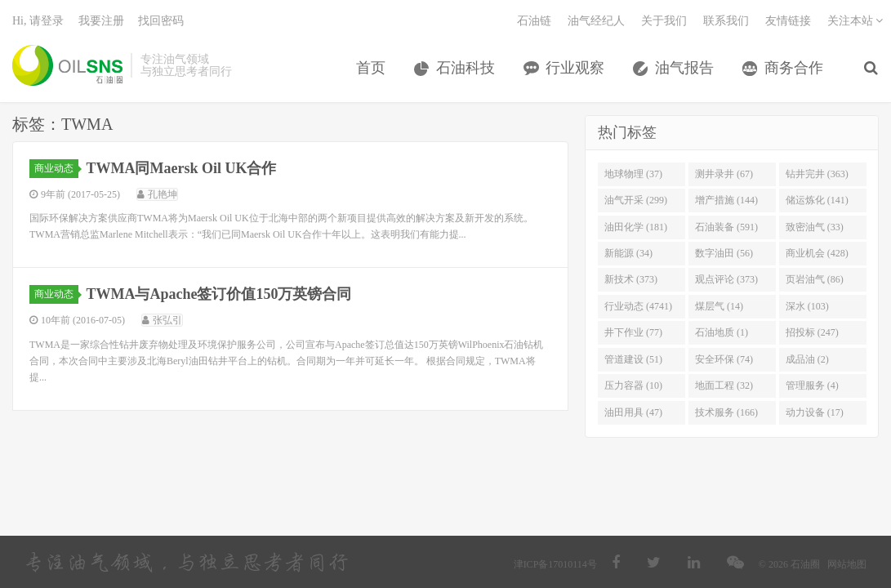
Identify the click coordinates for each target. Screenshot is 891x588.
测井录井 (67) (724, 174)
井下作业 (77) (633, 332)
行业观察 (575, 68)
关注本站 (855, 21)
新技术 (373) (631, 279)
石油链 (534, 21)
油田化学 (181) (636, 227)
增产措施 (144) (726, 200)
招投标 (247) (812, 332)
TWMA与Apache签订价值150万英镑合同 (219, 294)
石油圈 (67, 65)
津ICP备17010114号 (555, 564)
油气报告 (684, 68)
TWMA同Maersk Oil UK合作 (182, 168)
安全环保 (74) (724, 359)
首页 (371, 68)
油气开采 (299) (636, 200)
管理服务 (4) (812, 385)
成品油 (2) (807, 359)
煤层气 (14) (719, 306)
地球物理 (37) (633, 174)
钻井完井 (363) (817, 174)
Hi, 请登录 (38, 21)
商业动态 (56, 168)
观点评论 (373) (726, 279)
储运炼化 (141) (817, 200)
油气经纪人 (596, 21)
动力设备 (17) (815, 412)
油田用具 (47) (633, 412)
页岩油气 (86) (815, 279)
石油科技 (466, 68)
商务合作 (794, 68)
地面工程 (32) (724, 385)
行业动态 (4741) (638, 306)
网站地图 (847, 564)
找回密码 (161, 21)
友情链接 (788, 21)
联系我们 (726, 21)
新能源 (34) (628, 253)
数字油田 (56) (724, 253)
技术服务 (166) (726, 412)
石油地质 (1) (722, 332)
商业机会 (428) (817, 253)
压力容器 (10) (633, 385)
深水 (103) (807, 306)
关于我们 (664, 21)
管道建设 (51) (633, 359)
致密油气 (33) (815, 227)
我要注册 (101, 21)
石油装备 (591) (726, 227)
